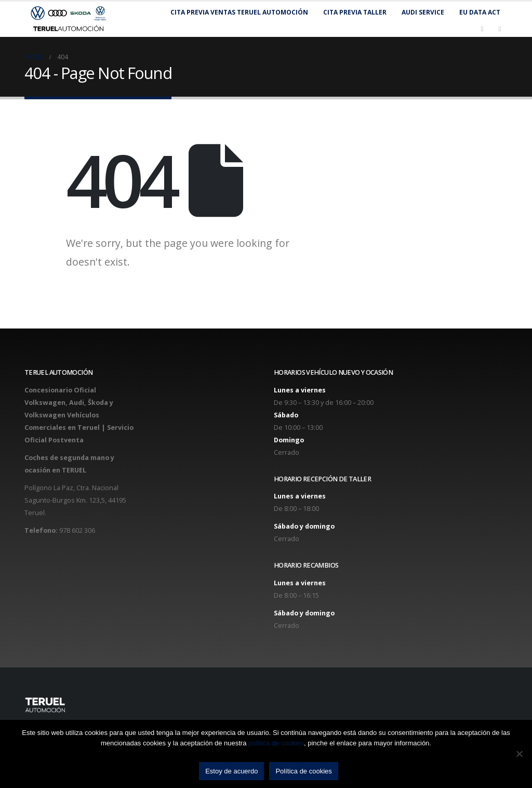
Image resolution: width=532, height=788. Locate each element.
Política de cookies (303, 771)
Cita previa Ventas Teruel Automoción (239, 12)
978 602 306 (77, 530)
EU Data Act (480, 12)
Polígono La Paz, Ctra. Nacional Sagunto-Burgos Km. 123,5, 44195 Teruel (75, 500)
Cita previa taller (355, 12)
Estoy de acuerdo (231, 771)
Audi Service (423, 12)
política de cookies (276, 743)
